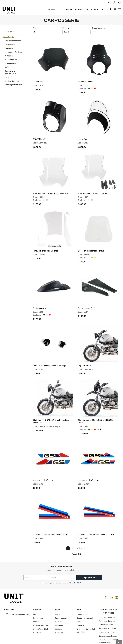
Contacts (80, 610)
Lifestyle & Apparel (12, 81)
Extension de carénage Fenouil (91, 244)
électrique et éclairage (13, 52)
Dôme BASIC (38, 80)
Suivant (81, 532)
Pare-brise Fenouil (85, 80)
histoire (79, 9)
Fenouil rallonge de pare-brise (45, 244)
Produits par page (99, 28)
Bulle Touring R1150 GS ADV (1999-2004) (51, 188)
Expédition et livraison (108, 613)
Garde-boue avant (40, 300)
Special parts (8, 37)
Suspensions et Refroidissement (11, 72)
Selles (7, 67)
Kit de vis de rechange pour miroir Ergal (49, 355)
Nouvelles (59, 610)
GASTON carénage (41, 136)
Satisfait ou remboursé (108, 620)
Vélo (60, 9)
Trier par (66, 28)
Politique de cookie (41, 610)
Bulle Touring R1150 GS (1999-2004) (93, 188)
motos (51, 9)
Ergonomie (9, 48)
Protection (9, 56)
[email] (63, 562)
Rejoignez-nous (89, 562)
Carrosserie (10, 45)
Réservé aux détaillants (43, 613)
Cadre (7, 77)
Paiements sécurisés (107, 617)
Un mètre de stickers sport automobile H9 (50, 519)
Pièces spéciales (62, 602)
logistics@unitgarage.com (19, 599)
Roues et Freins (11, 60)
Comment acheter (84, 599)
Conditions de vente (107, 602)
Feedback (37, 617)
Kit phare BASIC (85, 355)
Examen (58, 613)
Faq (102, 9)
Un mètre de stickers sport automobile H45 (96, 519)
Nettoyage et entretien (13, 85)
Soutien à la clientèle (85, 602)
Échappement (10, 63)
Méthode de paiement (107, 609)
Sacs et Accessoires (13, 41)
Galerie (69, 9)
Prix (34, 28)
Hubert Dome (83, 136)
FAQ (79, 606)
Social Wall (60, 617)
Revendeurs (92, 9)
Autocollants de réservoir (43, 466)
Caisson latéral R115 (87, 300)
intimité (36, 606)
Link (79, 567)
